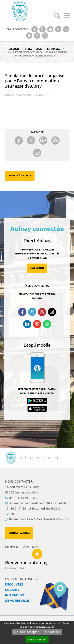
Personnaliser (37, 639)
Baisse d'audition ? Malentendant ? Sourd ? (39, 519)
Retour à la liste (20, 176)
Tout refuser (52, 632)
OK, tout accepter (26, 632)
